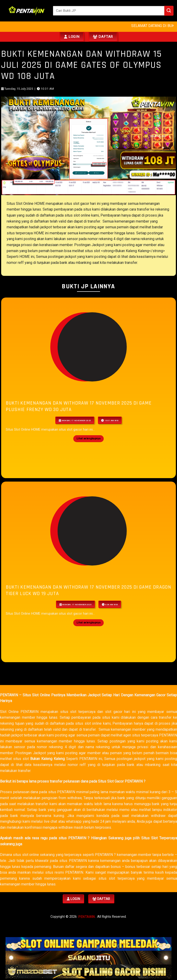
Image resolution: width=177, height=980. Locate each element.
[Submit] (169, 11)
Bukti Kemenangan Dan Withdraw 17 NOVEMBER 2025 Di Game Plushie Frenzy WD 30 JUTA (79, 406)
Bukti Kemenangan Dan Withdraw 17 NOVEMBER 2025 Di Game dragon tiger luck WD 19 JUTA (88, 590)
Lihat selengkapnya (88, 439)
